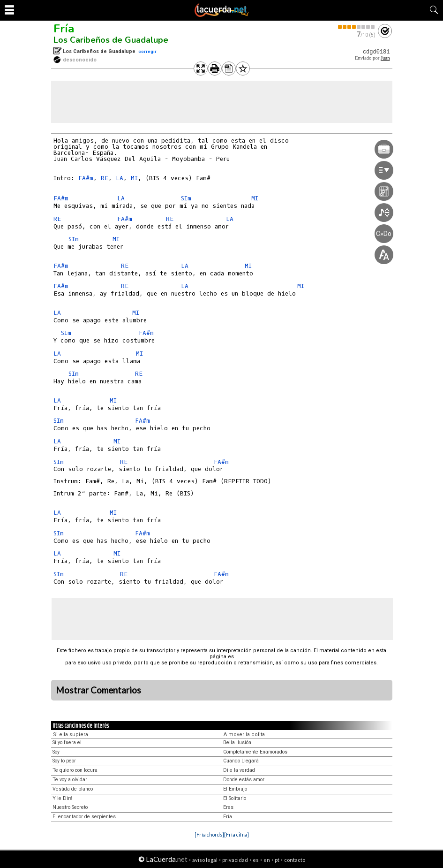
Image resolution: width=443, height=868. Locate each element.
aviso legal (205, 860)
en (267, 860)
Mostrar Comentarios (98, 690)
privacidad (235, 860)
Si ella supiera (71, 735)
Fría (64, 29)
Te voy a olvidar (70, 780)
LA (120, 178)
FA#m (86, 178)
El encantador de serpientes (84, 817)
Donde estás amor (244, 780)
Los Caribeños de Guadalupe (111, 40)
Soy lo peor (64, 761)
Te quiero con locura (75, 770)
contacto (295, 860)
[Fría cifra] (237, 834)
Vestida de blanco (73, 789)
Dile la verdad (239, 770)
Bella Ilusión (237, 742)
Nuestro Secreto (70, 807)
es (256, 860)
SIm (186, 198)
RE (105, 178)
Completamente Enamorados (255, 752)
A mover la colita (244, 735)
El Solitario (235, 798)
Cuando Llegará (241, 761)
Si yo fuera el (67, 742)
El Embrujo (235, 789)
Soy (56, 752)
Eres (228, 807)
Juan (385, 58)
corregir (147, 51)
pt (277, 860)
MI (134, 178)
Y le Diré (63, 798)
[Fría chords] (209, 834)
